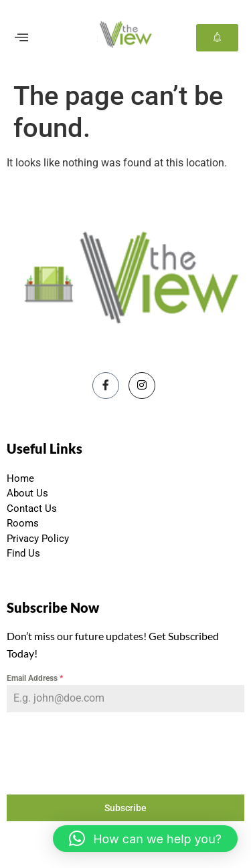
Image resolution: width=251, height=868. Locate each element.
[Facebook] (106, 386)
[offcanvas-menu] (21, 38)
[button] (145, 839)
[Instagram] (142, 386)
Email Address (35, 678)
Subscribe (125, 808)
